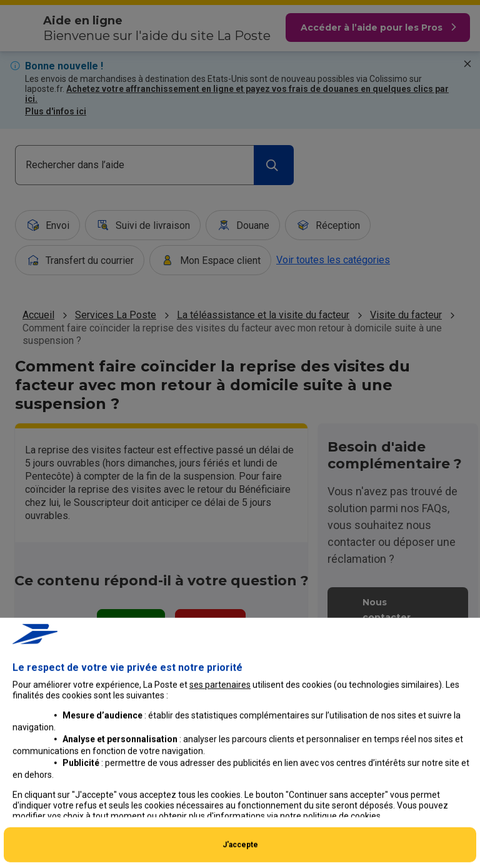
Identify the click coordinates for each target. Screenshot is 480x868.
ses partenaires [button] (220, 763)
